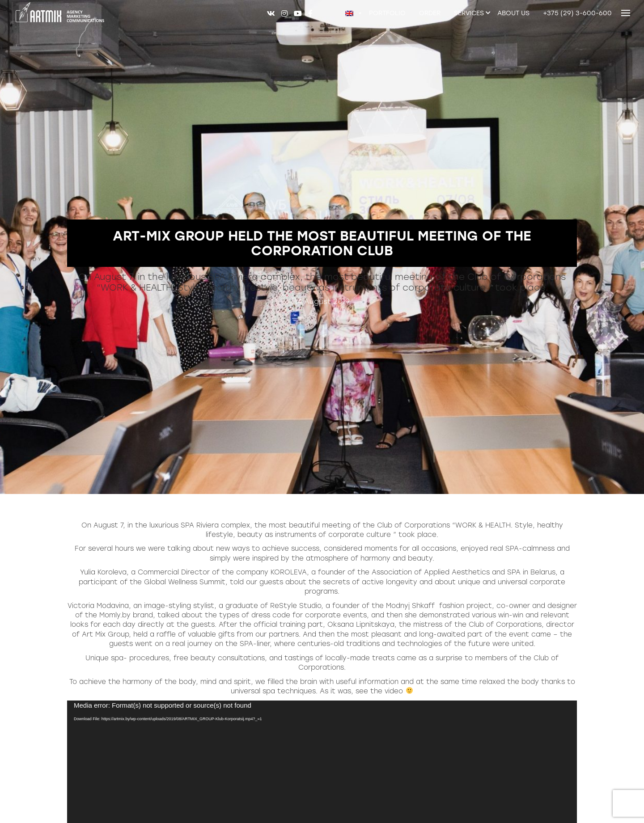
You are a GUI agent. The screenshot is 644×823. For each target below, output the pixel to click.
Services (469, 13)
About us (513, 13)
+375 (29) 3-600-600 (577, 13)
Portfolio (387, 13)
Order (430, 13)
